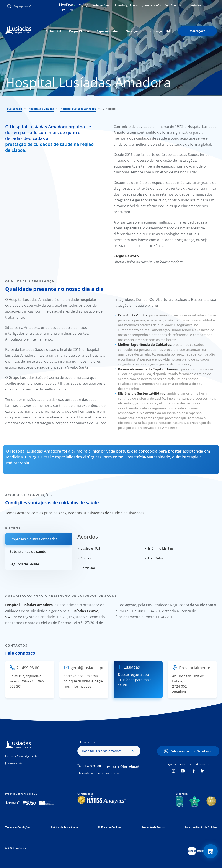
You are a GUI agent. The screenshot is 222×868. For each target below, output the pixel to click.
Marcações (197, 31)
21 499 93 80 (92, 766)
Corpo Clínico (79, 31)
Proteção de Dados (153, 827)
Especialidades (108, 31)
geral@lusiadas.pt (126, 766)
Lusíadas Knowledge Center (22, 756)
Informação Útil (158, 31)
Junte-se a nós (152, 5)
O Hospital (53, 31)
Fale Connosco (174, 5)
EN (71, 10)
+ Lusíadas (194, 5)
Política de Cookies (110, 827)
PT (63, 10)
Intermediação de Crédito (201, 827)
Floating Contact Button (210, 852)
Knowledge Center (127, 5)
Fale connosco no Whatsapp (191, 751)
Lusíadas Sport (101, 5)
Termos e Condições (18, 827)
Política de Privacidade (64, 827)
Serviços (132, 31)
